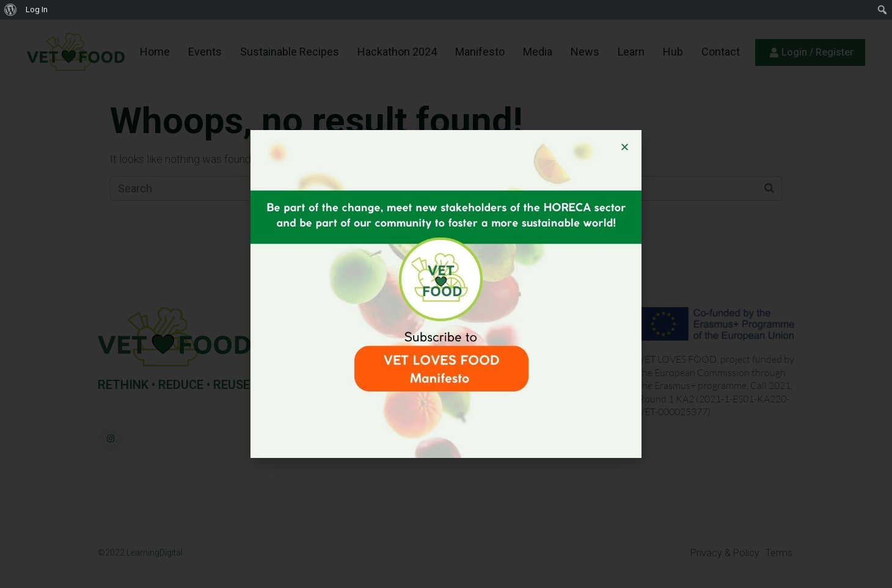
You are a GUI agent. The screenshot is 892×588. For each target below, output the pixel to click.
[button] (625, 147)
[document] (446, 294)
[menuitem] (11, 10)
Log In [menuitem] (37, 9)
